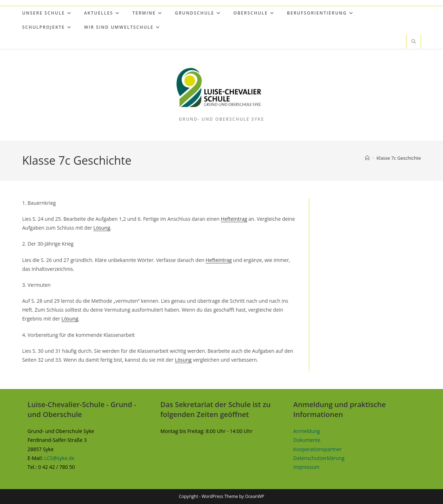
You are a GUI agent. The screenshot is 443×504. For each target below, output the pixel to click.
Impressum (306, 467)
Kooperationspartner (318, 449)
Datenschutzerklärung (319, 458)
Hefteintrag (234, 219)
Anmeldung (307, 431)
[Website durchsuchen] (414, 42)
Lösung (102, 228)
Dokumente (307, 440)
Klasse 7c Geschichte (398, 158)
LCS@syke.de (59, 458)
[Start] (367, 158)
